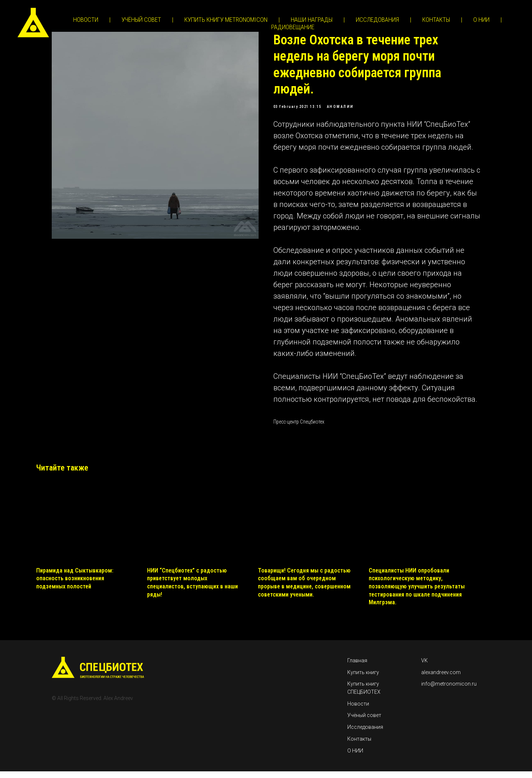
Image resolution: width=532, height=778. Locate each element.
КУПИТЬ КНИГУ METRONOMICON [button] (226, 20)
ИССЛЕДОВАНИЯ (377, 20)
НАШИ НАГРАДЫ (312, 20)
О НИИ (481, 20)
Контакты (359, 745)
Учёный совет (364, 722)
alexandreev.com (441, 679)
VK (424, 667)
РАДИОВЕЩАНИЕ (293, 27)
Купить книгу (363, 679)
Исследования (365, 734)
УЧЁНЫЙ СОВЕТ (141, 20)
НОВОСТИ (86, 20)
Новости (358, 710)
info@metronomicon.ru (449, 690)
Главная (357, 667)
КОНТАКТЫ (436, 20)
